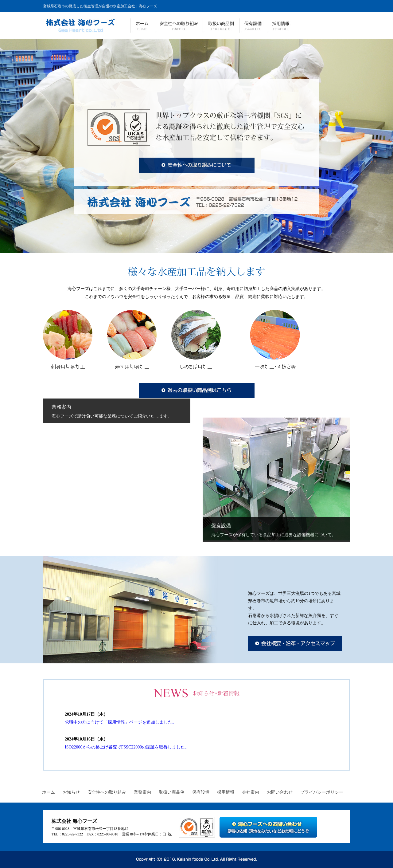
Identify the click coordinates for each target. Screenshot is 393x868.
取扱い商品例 (172, 792)
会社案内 (251, 792)
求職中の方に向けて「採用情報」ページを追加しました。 (121, 722)
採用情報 (226, 792)
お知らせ (71, 792)
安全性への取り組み (107, 792)
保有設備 (221, 526)
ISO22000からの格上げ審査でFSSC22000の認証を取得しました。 (127, 747)
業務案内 (61, 407)
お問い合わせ (280, 792)
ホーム (49, 792)
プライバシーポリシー (322, 792)
